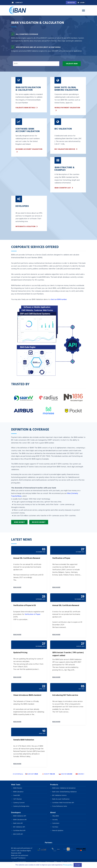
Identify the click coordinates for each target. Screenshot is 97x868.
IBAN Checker (18, 788)
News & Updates (58, 830)
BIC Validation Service (65, 149)
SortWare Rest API (19, 830)
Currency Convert (19, 803)
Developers (16, 813)
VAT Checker (18, 799)
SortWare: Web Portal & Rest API (63, 803)
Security (55, 820)
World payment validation (67, 108)
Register (71, 3)
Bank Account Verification (61, 799)
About (53, 813)
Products (54, 785)
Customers (56, 823)
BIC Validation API (19, 827)
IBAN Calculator (18, 792)
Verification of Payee (33, 614)
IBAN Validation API (20, 816)
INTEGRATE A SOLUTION (25, 226)
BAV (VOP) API (18, 834)
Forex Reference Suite (60, 806)
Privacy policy (68, 865)
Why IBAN (56, 816)
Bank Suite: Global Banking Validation (64, 792)
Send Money (19, 522)
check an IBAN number (59, 299)
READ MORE (17, 587)
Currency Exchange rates (21, 806)
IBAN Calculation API (20, 820)
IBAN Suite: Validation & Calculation (64, 788)
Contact (17, 3)
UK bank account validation (29, 149)
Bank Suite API (18, 823)
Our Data (55, 827)
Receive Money (39, 522)
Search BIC (17, 795)
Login (81, 3)
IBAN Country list (63, 188)
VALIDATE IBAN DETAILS (25, 108)
